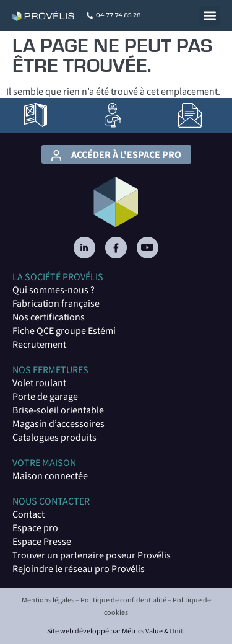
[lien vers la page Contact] (191, 115)
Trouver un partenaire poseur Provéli (89, 555)
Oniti (177, 631)
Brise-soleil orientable (58, 410)
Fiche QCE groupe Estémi (64, 331)
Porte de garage (45, 397)
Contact (28, 514)
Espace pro (35, 528)
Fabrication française (56, 304)
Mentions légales (48, 600)
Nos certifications (49, 317)
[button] (209, 16)
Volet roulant (39, 383)
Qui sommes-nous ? (54, 290)
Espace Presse (42, 542)
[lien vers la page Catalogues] (36, 115)
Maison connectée (50, 476)
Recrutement (39, 345)
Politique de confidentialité (123, 600)
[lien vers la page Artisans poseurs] (113, 115)
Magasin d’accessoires (58, 424)
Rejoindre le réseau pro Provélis (79, 569)
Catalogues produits (54, 438)
